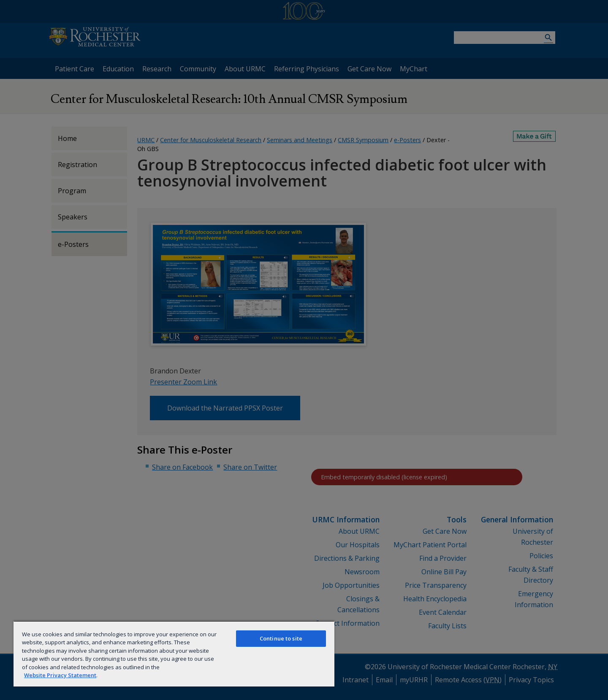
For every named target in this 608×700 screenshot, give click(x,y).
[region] (174, 654)
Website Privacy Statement (60, 675)
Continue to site (281, 638)
